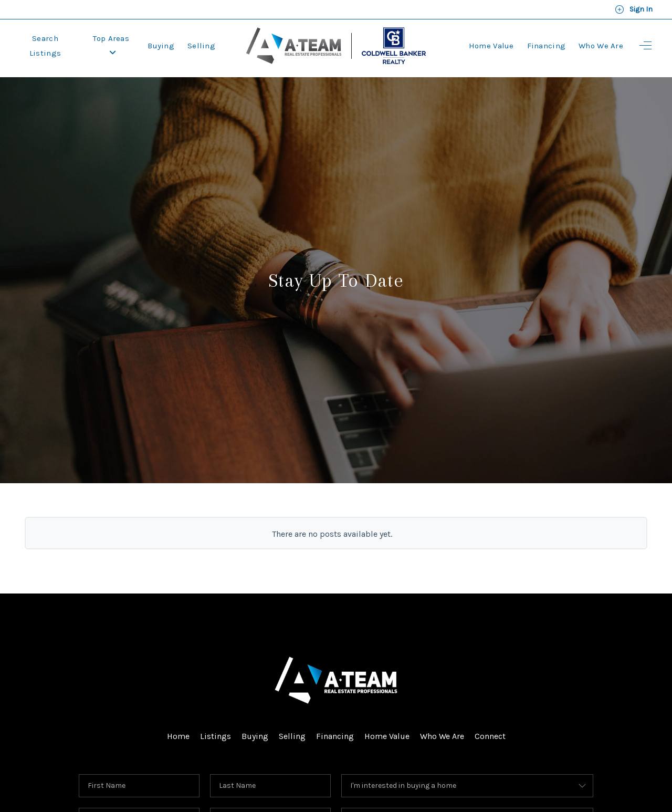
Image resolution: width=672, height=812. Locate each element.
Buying (161, 46)
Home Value (491, 46)
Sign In (634, 9)
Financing (547, 46)
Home (178, 736)
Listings (216, 736)
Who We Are (601, 46)
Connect (490, 736)
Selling (201, 46)
